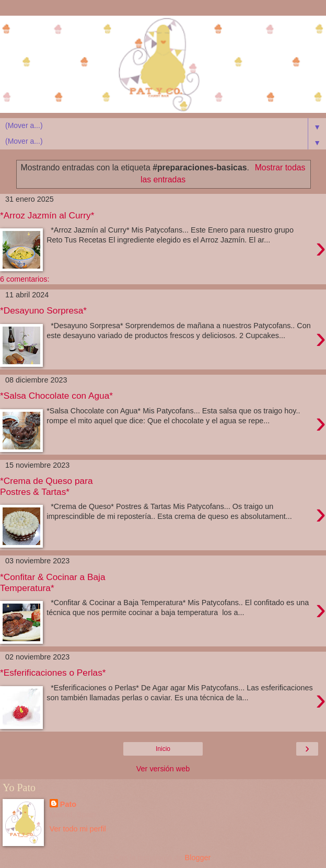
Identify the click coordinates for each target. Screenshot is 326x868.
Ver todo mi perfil (78, 829)
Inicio (163, 749)
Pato (68, 804)
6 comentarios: (25, 279)
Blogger (198, 858)
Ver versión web (163, 769)
